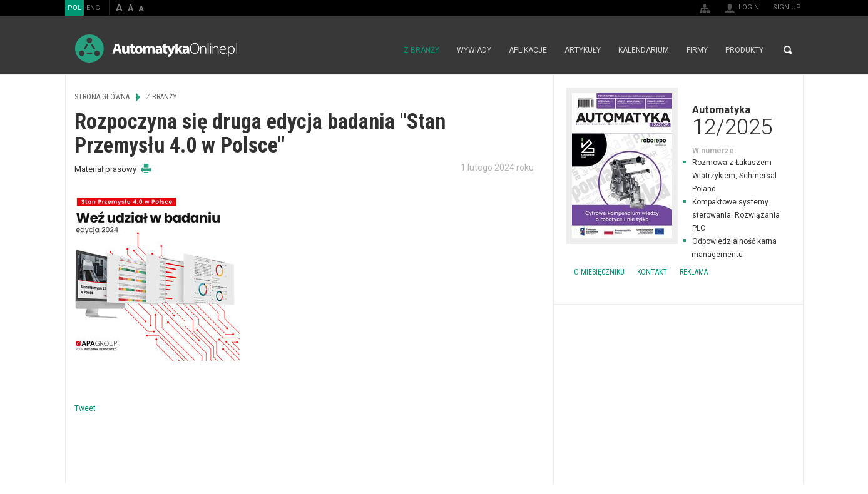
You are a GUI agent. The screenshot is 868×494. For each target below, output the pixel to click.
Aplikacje (528, 50)
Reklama (694, 272)
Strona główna (381, 50)
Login (749, 7)
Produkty (744, 50)
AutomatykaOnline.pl (156, 48)
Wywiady (474, 50)
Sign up (787, 7)
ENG (93, 8)
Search (788, 50)
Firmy (697, 50)
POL (74, 8)
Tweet (85, 408)
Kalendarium (644, 50)
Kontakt (652, 272)
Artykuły (583, 50)
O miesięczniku (599, 272)
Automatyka (678, 120)
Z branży (421, 50)
